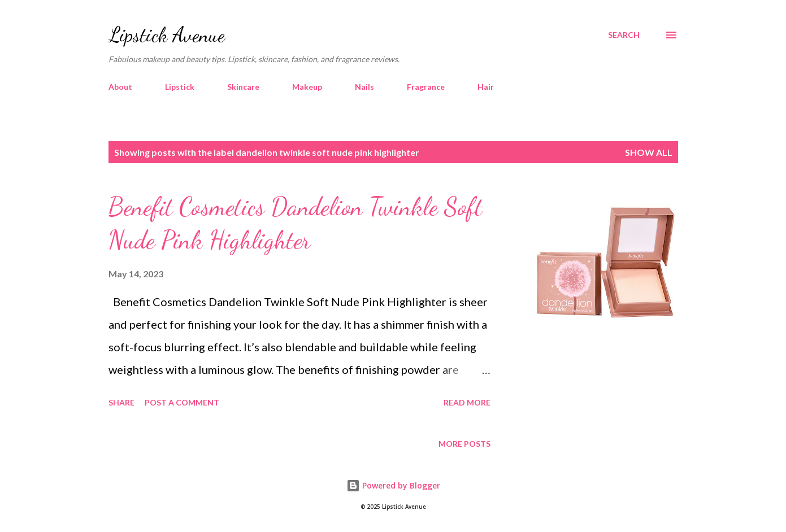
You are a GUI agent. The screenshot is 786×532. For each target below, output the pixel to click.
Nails (364, 87)
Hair (486, 87)
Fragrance (426, 87)
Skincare (243, 87)
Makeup (307, 87)
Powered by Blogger (393, 485)
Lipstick (180, 87)
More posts (464, 444)
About (120, 87)
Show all (649, 152)
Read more (467, 402)
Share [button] (121, 402)
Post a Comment (182, 402)
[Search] (624, 35)
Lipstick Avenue (167, 35)
